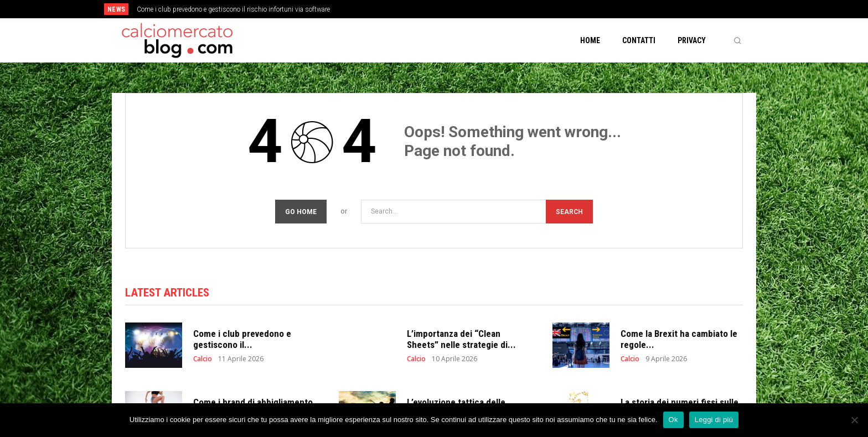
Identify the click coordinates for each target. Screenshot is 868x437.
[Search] (569, 212)
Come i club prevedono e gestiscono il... (242, 339)
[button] (737, 40)
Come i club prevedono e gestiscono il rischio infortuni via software (233, 9)
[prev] (453, 9)
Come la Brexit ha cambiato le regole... (679, 339)
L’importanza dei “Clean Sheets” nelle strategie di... (461, 339)
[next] (471, 9)
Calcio (203, 359)
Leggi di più (714, 420)
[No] (854, 420)
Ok (673, 420)
